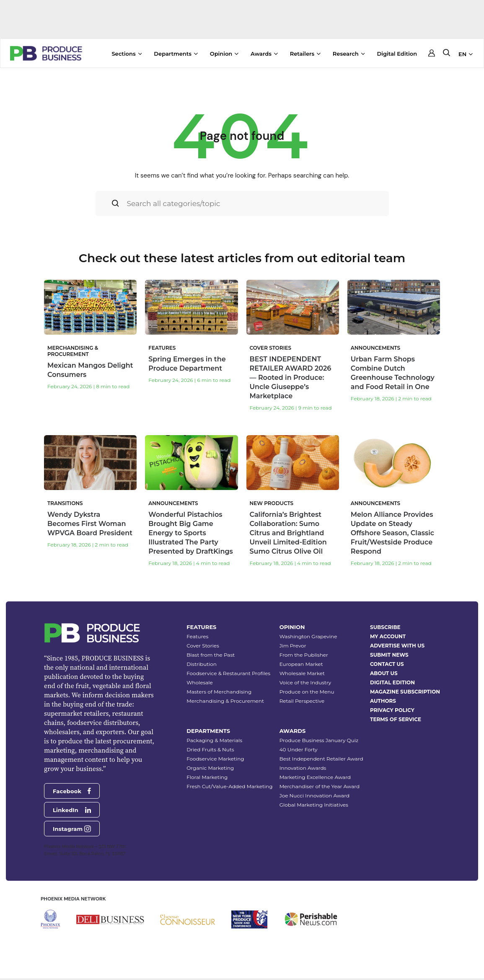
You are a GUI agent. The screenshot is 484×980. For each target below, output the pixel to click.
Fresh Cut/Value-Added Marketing (229, 781)
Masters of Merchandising (219, 686)
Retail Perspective (302, 695)
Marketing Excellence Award (315, 772)
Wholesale (200, 677)
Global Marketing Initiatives (314, 799)
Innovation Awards (303, 762)
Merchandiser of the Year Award (320, 781)
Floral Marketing (207, 772)
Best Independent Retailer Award (321, 753)
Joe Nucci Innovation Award (314, 790)
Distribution (202, 659)
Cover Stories (203, 640)
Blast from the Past (211, 649)
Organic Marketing (210, 762)
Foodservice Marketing (215, 753)
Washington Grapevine (308, 631)
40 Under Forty (299, 744)
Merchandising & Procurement (225, 695)
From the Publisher (304, 649)
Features (197, 631)
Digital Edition (397, 54)
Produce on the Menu (307, 686)
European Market (301, 659)
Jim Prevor (293, 640)
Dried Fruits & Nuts (210, 744)
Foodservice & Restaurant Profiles (228, 668)
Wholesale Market (302, 668)
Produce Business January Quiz (319, 735)
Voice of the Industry (305, 677)
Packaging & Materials (214, 735)
